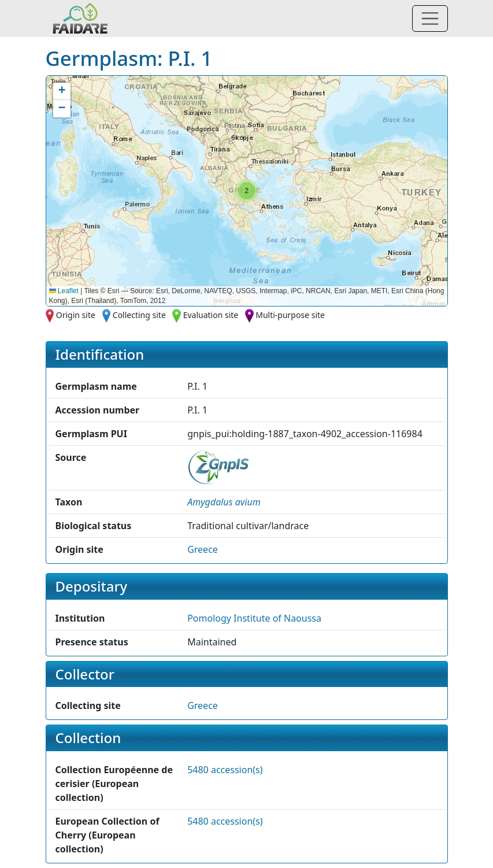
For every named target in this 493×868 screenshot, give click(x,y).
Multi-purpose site (290, 315)
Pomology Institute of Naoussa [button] (254, 618)
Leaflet (64, 291)
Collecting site (139, 315)
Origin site (76, 315)
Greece (203, 549)
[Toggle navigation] (430, 19)
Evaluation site (211, 315)
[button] (247, 191)
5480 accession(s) (225, 770)
